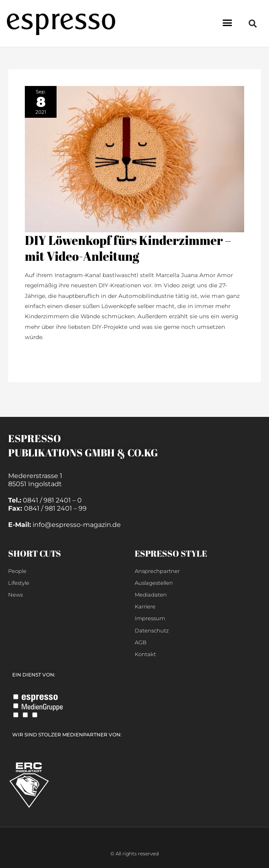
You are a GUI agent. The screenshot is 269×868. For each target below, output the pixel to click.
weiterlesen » (43, 355)
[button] (227, 22)
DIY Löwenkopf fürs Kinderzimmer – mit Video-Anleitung (128, 248)
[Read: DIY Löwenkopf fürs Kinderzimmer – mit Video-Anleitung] (134, 159)
